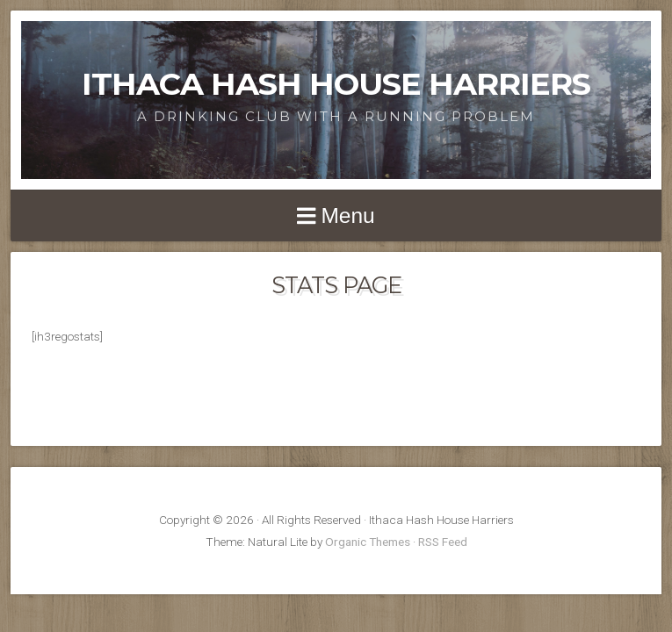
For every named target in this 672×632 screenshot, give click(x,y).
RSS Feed (443, 542)
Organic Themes (368, 542)
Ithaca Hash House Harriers (336, 84)
